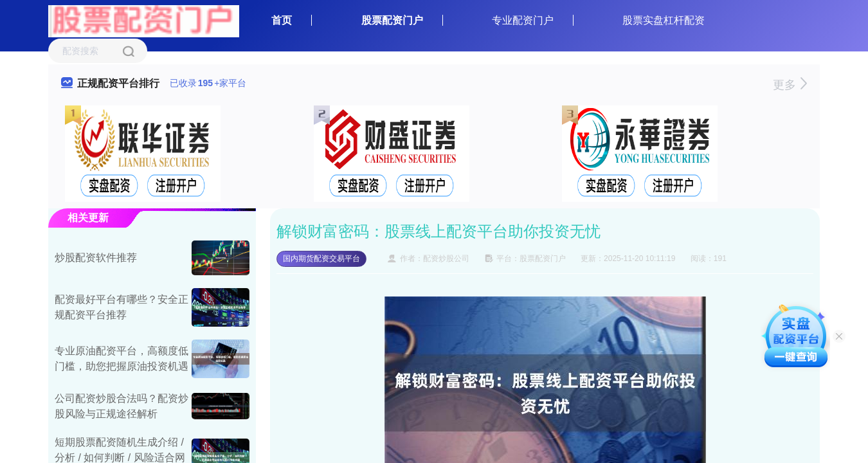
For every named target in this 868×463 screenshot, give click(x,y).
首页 (282, 20)
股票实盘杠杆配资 (664, 20)
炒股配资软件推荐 (96, 258)
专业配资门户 (523, 20)
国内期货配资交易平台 (321, 259)
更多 (790, 85)
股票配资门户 (392, 20)
